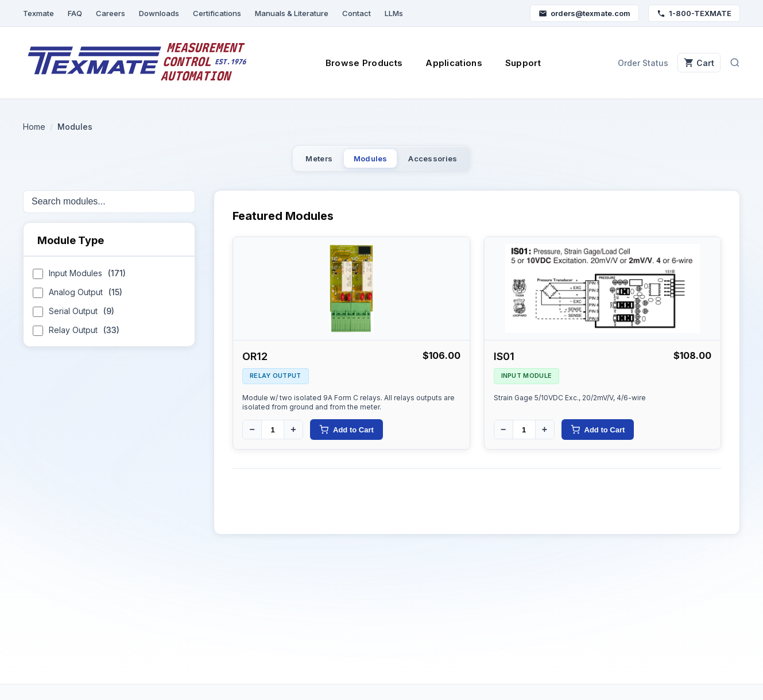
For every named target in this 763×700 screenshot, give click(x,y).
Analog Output (78, 300)
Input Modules (79, 281)
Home (34, 127)
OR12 (255, 363)
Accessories (456, 162)
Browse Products (357, 63)
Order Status (629, 63)
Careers (111, 13)
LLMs (394, 13)
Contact (357, 13)
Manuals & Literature (292, 13)
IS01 (504, 363)
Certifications (217, 13)
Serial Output (73, 319)
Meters (294, 162)
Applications (447, 63)
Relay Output (76, 338)
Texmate (38, 13)
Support (516, 63)
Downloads (159, 13)
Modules (369, 162)
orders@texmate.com (584, 13)
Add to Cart (346, 436)
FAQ (75, 13)
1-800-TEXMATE (694, 13)
